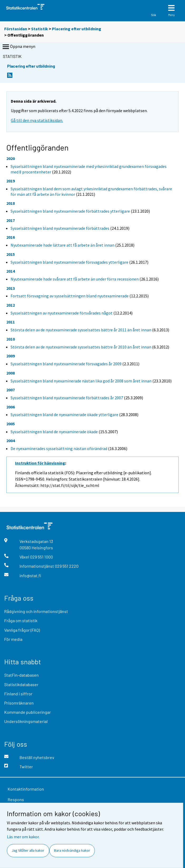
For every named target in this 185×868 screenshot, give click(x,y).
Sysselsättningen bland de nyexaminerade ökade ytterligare (64, 415)
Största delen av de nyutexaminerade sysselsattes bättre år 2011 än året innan (81, 330)
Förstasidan (16, 29)
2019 (11, 181)
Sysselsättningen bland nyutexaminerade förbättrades (60, 228)
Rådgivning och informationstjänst (36, 611)
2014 (11, 271)
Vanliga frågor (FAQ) (22, 630)
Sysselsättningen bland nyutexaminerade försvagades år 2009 (66, 364)
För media (13, 639)
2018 (11, 203)
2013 (11, 288)
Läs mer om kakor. (23, 837)
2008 (11, 373)
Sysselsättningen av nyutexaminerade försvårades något (62, 313)
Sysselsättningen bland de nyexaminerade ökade (54, 432)
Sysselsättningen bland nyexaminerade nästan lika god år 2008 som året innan (81, 381)
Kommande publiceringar (28, 712)
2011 (11, 322)
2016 (11, 237)
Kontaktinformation (26, 789)
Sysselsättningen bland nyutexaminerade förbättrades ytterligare (70, 211)
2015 (11, 254)
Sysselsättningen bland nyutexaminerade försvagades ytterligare (69, 262)
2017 (11, 220)
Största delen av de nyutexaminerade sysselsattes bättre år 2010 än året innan (81, 347)
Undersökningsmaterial (26, 721)
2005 (11, 424)
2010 (11, 339)
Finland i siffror (18, 694)
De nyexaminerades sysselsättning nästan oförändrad (59, 448)
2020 (11, 158)
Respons (16, 799)
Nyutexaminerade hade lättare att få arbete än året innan (62, 245)
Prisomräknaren (19, 703)
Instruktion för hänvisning (40, 463)
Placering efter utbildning (77, 29)
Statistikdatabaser (21, 684)
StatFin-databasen (21, 675)
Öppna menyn (18, 47)
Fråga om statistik (21, 620)
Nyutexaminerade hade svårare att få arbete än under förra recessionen (75, 279)
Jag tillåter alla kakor (28, 850)
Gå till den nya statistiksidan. (37, 120)
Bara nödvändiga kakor (72, 850)
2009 (11, 356)
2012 (11, 305)
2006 (11, 407)
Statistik (40, 29)
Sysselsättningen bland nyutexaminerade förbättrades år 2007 (67, 398)
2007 (11, 390)
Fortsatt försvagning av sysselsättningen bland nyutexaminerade (70, 296)
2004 (11, 441)
